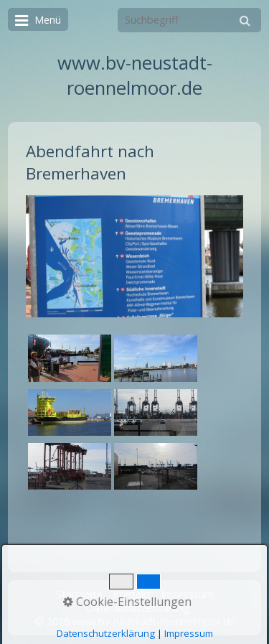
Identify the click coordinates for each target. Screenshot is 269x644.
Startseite (79, 594)
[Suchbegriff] (189, 20)
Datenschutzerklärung (138, 608)
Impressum (187, 594)
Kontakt (132, 594)
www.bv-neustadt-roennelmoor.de (135, 75)
